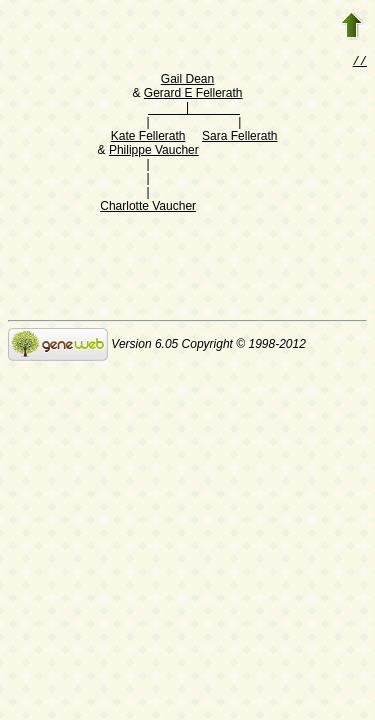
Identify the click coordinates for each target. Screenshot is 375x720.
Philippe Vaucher (154, 152)
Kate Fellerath (148, 138)
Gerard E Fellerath (193, 95)
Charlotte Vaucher (148, 208)
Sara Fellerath (239, 138)
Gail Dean (187, 81)
